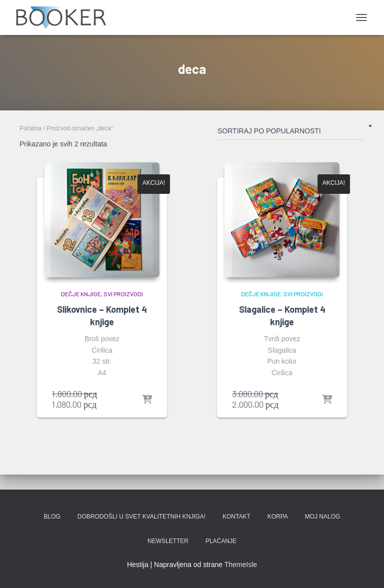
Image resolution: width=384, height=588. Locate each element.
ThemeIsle (241, 565)
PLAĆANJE (221, 541)
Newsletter (168, 541)
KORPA (278, 517)
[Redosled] (291, 133)
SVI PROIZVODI (123, 294)
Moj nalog (323, 517)
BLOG (52, 517)
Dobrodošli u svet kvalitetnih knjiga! (141, 517)
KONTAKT (236, 517)
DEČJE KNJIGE (81, 294)
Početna (30, 128)
